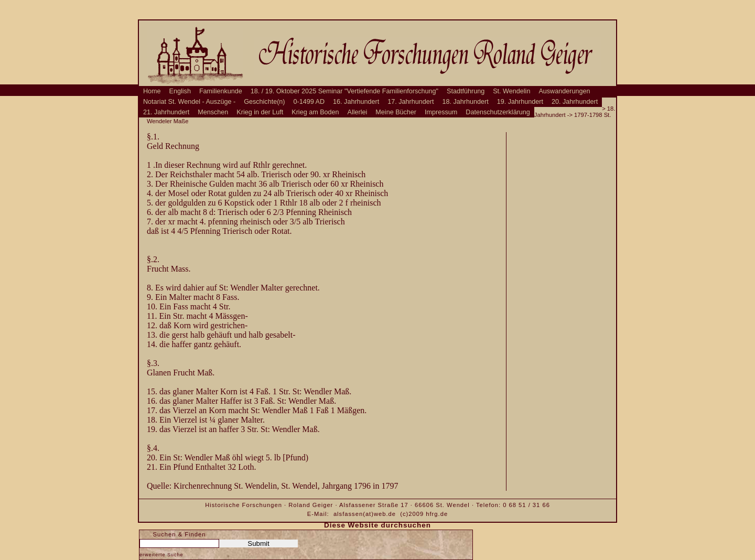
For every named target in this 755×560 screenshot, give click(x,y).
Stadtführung (466, 91)
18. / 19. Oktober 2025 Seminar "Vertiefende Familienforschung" (344, 91)
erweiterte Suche (161, 555)
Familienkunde (221, 91)
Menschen (213, 112)
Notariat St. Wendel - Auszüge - (189, 102)
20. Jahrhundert (575, 102)
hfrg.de (437, 514)
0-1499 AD (309, 102)
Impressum (441, 112)
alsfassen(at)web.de (365, 514)
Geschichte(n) (264, 102)
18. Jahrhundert (466, 102)
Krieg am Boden (315, 112)
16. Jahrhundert (356, 102)
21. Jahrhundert (166, 112)
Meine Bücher (396, 112)
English (180, 91)
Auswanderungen (564, 91)
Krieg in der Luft (260, 112)
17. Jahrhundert (411, 102)
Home (152, 91)
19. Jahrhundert (520, 102)
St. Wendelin (511, 91)
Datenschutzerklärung (498, 112)
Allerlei (358, 112)
